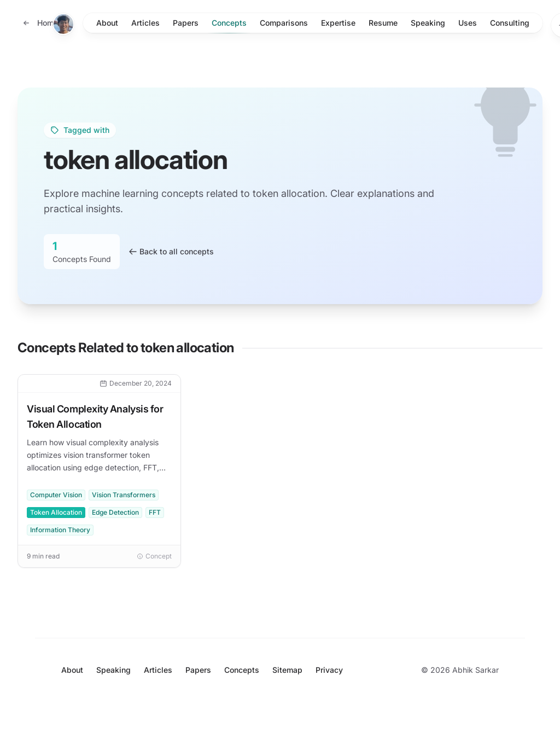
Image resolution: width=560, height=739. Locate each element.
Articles (145, 23)
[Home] (63, 24)
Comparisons (284, 23)
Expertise (338, 23)
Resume (383, 23)
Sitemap (287, 670)
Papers (186, 23)
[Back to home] (40, 23)
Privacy (329, 670)
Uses (468, 23)
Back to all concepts (171, 251)
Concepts (229, 25)
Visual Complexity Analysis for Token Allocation (95, 417)
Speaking (428, 23)
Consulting (510, 23)
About (107, 23)
